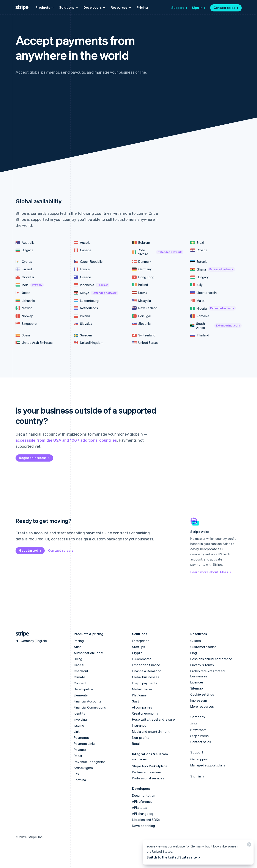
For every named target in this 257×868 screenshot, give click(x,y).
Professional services (148, 778)
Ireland (140, 285)
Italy (196, 285)
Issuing (79, 725)
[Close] (249, 845)
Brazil (197, 243)
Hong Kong (143, 277)
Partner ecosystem (147, 772)
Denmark (142, 262)
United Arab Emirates (34, 343)
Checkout (81, 671)
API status (140, 807)
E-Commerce (142, 659)
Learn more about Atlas (211, 572)
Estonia (199, 262)
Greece (82, 277)
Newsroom (199, 730)
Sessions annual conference (211, 659)
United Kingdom (89, 343)
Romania (200, 316)
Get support (199, 759)
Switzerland (144, 335)
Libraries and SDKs (146, 820)
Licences (197, 682)
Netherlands (86, 308)
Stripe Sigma (83, 768)
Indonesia (92, 285)
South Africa (216, 326)
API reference (142, 801)
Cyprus (24, 262)
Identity (80, 713)
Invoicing (80, 719)
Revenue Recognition (90, 762)
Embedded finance (146, 665)
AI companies (142, 707)
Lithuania (25, 301)
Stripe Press (199, 736)
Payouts (80, 750)
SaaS (136, 701)
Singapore (26, 324)
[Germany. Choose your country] (31, 641)
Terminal (80, 780)
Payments (81, 737)
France (82, 269)
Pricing (142, 7)
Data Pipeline (84, 689)
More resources (202, 706)
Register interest (35, 458)
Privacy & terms (202, 665)
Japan (23, 293)
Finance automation (147, 671)
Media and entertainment (151, 731)
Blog (194, 653)
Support (180, 8)
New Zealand (145, 308)
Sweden (83, 335)
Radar (78, 756)
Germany (142, 269)
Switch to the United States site (174, 857)
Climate (80, 677)
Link (77, 731)
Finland (24, 269)
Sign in (199, 8)
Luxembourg (86, 301)
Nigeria (213, 308)
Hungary (199, 277)
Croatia (199, 250)
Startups (139, 647)
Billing (78, 659)
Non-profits (141, 737)
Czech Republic (88, 262)
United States (145, 343)
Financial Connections (90, 707)
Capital (79, 665)
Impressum (199, 700)
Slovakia (83, 324)
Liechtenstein (203, 293)
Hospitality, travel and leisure (154, 719)
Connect (80, 683)
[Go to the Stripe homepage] (21, 634)
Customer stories (203, 647)
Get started (31, 550)
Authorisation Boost (89, 653)
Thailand (200, 335)
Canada (82, 250)
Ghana (213, 269)
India (30, 285)
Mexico (24, 308)
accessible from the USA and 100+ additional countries (66, 440)
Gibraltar (25, 277)
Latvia (140, 293)
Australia (25, 243)
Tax (77, 774)
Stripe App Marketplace (150, 766)
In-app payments (145, 683)
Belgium (141, 243)
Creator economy (145, 713)
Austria (82, 243)
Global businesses (146, 677)
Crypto (137, 653)
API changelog (143, 814)
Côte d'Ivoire (158, 252)
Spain (23, 335)
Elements (81, 695)
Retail (136, 744)
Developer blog (144, 826)
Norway (24, 316)
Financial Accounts (88, 701)
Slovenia (141, 324)
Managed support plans (208, 765)
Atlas (78, 647)
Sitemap (197, 688)
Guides (196, 641)
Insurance (139, 725)
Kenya (96, 293)
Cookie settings (202, 694)
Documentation (144, 795)
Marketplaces (142, 689)
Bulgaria (24, 250)
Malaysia (141, 301)
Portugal (141, 316)
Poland (82, 316)
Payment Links (85, 744)
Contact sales (226, 8)
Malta (197, 301)
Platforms (140, 695)
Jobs (194, 724)
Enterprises (141, 641)
